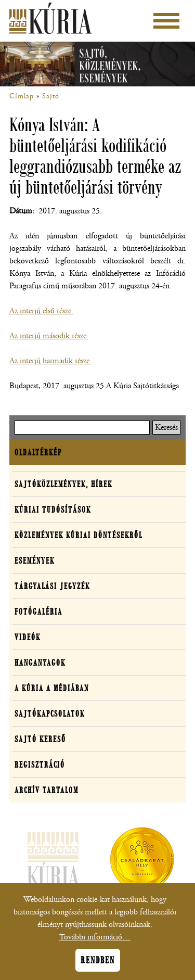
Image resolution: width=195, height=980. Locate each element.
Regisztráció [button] (40, 765)
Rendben (98, 966)
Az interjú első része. (41, 311)
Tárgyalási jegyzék (52, 586)
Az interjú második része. (49, 336)
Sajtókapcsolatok (50, 714)
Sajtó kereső (40, 739)
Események (35, 561)
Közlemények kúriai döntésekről (79, 535)
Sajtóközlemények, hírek (63, 484)
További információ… (95, 943)
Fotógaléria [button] (38, 612)
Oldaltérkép (38, 452)
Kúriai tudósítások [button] (53, 510)
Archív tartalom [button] (47, 790)
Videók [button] (28, 637)
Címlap (22, 96)
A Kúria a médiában (52, 688)
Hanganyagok (40, 663)
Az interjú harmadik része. (50, 361)
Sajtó (51, 96)
